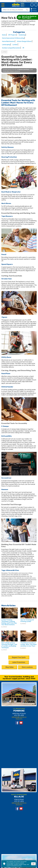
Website (34, 9)
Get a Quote (32, 5)
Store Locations (27, 667)
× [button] (36, 861)
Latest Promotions (19, 662)
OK (33, 864)
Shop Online (9, 667)
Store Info (19, 719)
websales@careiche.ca (19, 717)
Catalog (36, 5)
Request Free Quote (19, 657)
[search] (13, 10)
